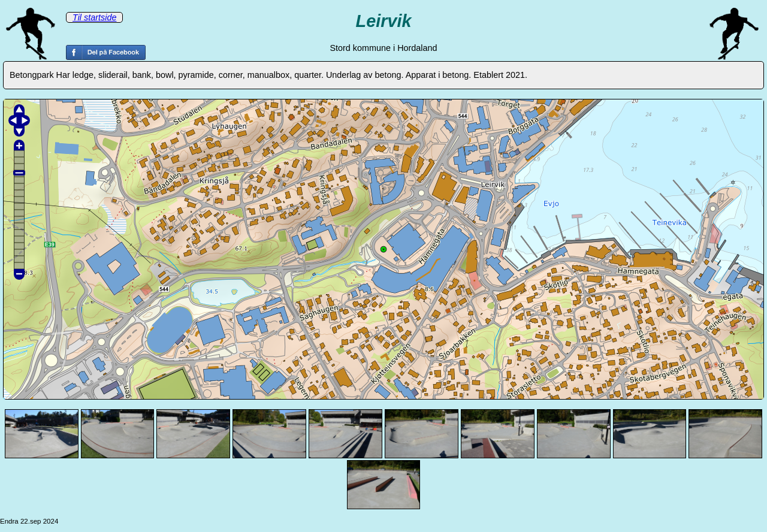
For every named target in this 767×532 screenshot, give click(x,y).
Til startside (94, 17)
